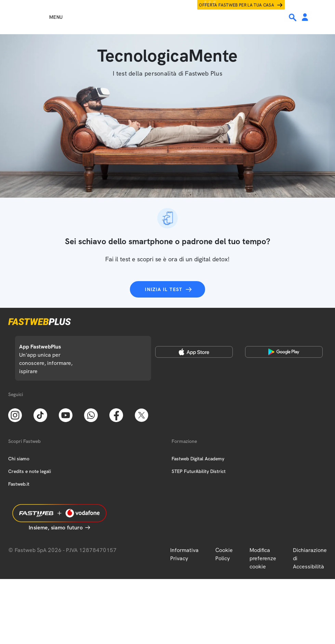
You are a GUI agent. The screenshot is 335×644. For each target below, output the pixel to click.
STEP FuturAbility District (199, 471)
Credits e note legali (30, 471)
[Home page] (167, 17)
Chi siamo (19, 459)
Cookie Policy (224, 554)
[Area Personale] (305, 18)
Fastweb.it (19, 484)
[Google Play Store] (284, 352)
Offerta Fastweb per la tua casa (237, 5)
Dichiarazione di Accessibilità (310, 558)
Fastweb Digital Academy (198, 459)
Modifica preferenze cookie (263, 558)
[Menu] (44, 17)
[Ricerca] (293, 17)
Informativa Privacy (184, 554)
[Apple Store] (194, 352)
